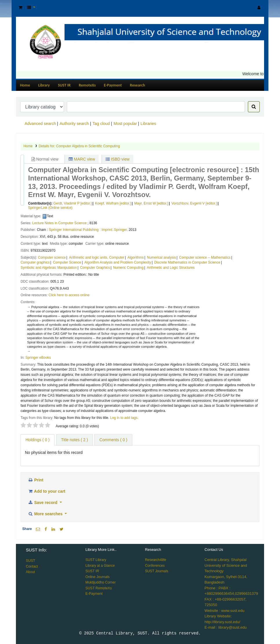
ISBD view (118, 159)
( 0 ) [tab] (37, 440)
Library (44, 85)
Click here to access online (69, 295)
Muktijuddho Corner (101, 582)
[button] (20, 8)
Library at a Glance (100, 566)
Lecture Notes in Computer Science (59, 223)
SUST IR (64, 85)
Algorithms (136, 257)
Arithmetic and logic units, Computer (97, 257)
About (30, 572)
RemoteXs (87, 85)
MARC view (82, 159)
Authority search (74, 124)
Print (36, 480)
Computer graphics (35, 262)
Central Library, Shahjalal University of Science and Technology (226, 565)
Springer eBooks (38, 358)
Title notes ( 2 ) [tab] (75, 440)
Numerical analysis (162, 257)
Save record (43, 503)
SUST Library (96, 560)
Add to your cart (47, 491)
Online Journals (97, 577)
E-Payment (113, 85)
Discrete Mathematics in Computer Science (187, 262)
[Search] (254, 107)
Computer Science (67, 262)
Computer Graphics (95, 268)
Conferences (155, 566)
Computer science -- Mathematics (205, 257)
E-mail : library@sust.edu (225, 627)
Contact (32, 566)
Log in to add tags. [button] (124, 418)
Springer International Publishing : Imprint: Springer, (88, 230)
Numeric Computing (128, 268)
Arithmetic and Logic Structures (171, 268)
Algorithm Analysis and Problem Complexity (118, 262)
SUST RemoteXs (99, 588)
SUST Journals (157, 571)
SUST (30, 561)
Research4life (156, 560)
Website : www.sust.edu (224, 611)
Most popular (125, 124)
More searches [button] (46, 514)
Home (25, 85)
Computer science (52, 257)
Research (138, 85)
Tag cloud (101, 124)
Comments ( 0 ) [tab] (113, 440)
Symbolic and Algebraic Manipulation (49, 268)
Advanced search (40, 124)
